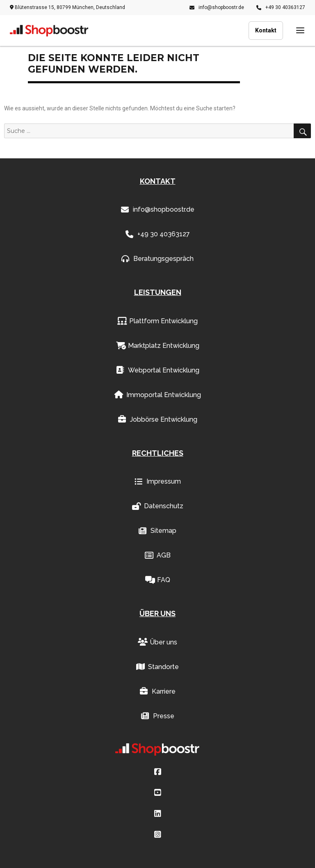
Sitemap (157, 531)
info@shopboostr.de (217, 7)
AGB (158, 555)
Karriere (158, 692)
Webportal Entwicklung (158, 370)
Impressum (158, 482)
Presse (158, 716)
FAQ (158, 580)
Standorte (157, 667)
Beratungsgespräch (157, 259)
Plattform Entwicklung (157, 321)
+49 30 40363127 (281, 7)
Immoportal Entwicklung (158, 395)
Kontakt (266, 30)
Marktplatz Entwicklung (158, 346)
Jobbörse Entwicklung (158, 420)
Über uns (157, 642)
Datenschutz (158, 506)
